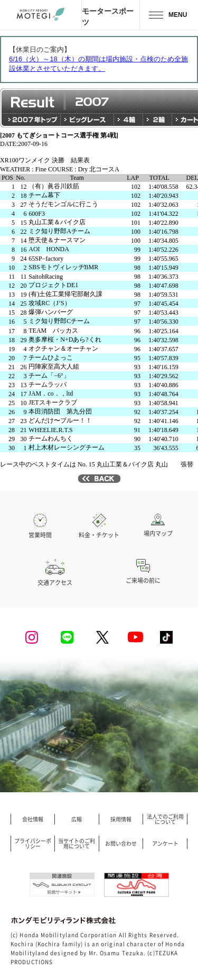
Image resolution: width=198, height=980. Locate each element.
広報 (77, 819)
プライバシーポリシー (33, 844)
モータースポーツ (108, 16)
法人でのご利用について (165, 819)
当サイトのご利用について (77, 844)
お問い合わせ (121, 844)
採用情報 (121, 819)
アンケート (165, 844)
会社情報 (33, 819)
